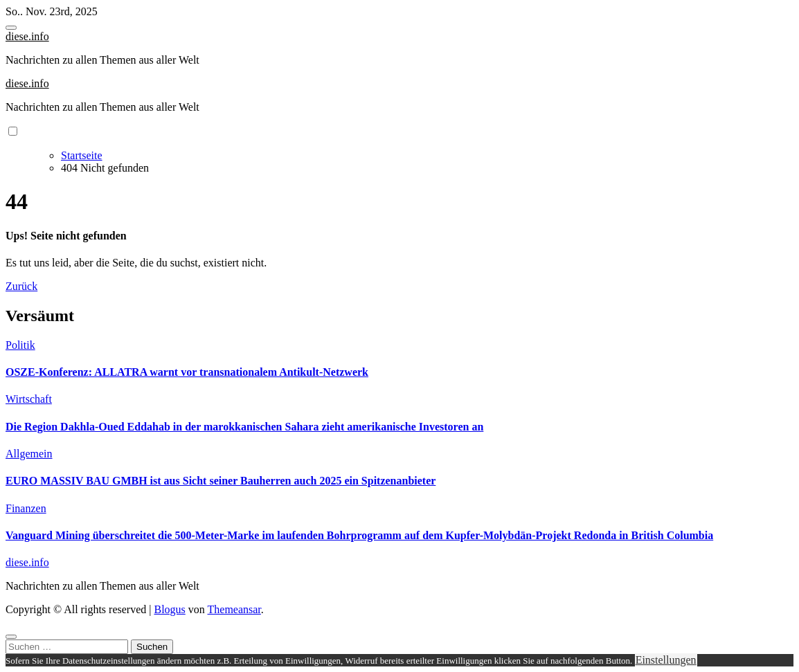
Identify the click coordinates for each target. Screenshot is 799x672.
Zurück (21, 286)
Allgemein (29, 454)
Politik (20, 345)
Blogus (169, 609)
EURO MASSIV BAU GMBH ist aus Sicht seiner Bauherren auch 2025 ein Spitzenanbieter (221, 481)
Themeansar (234, 609)
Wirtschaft (29, 399)
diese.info (27, 36)
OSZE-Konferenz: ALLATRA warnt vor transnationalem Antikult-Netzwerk (187, 372)
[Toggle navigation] (11, 28)
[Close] (11, 637)
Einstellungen (666, 660)
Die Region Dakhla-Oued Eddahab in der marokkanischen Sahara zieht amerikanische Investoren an (244, 427)
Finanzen (26, 508)
